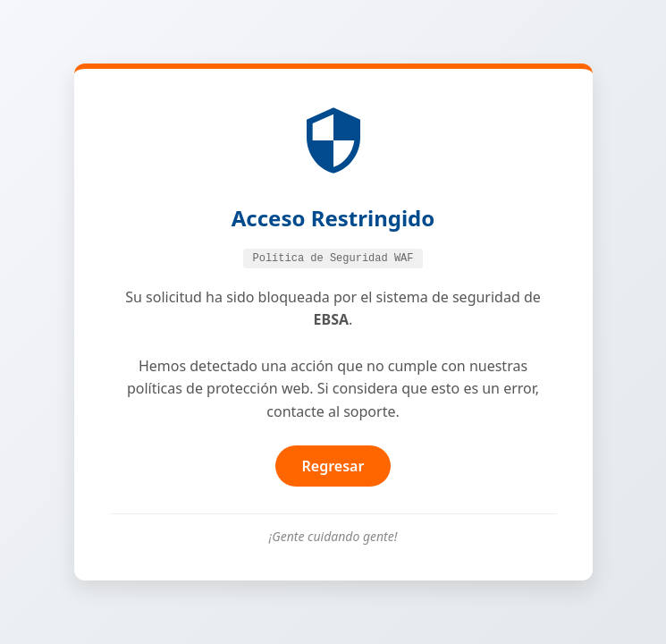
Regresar (333, 466)
